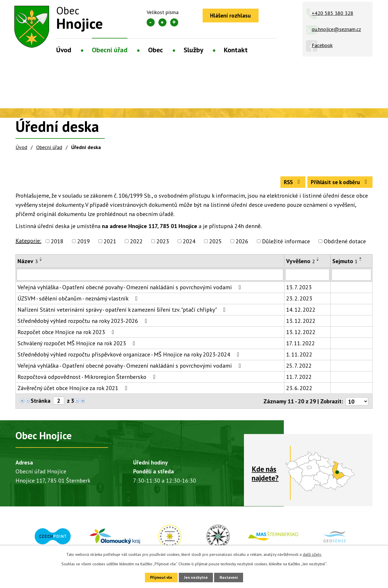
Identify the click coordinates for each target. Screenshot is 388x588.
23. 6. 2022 (299, 390)
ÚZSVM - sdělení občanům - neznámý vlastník (79, 300)
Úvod (64, 50)
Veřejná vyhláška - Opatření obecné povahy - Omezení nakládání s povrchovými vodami (130, 289)
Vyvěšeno (300, 263)
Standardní (162, 22)
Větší (174, 22)
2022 (136, 243)
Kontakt (236, 50)
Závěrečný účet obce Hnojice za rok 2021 (74, 390)
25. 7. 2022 (299, 368)
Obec (156, 50)
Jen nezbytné (196, 577)
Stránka (41, 403)
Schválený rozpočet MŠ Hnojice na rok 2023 (77, 345)
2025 (216, 243)
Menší (151, 22)
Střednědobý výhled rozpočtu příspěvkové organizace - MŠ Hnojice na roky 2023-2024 (130, 356)
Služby (193, 50)
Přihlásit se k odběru (338, 184)
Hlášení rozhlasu (232, 16)
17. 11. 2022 (300, 345)
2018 (57, 243)
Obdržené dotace (345, 243)
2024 (189, 243)
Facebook (322, 45)
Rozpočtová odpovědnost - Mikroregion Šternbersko (88, 379)
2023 (163, 243)
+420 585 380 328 (332, 13)
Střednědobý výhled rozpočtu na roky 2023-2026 (84, 323)
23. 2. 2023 (299, 300)
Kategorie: (28, 242)
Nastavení (231, 577)
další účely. (312, 554)
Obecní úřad (110, 50)
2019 (84, 243)
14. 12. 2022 (301, 312)
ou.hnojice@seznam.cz (336, 29)
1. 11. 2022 (299, 356)
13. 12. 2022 (301, 323)
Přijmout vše (159, 577)
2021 (110, 243)
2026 (242, 243)
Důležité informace (286, 243)
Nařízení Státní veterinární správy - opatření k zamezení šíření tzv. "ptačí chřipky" (123, 312)
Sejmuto (345, 263)
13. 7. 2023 (299, 289)
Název (28, 263)
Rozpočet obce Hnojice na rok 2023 (67, 334)
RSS (288, 184)
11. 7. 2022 (299, 379)
